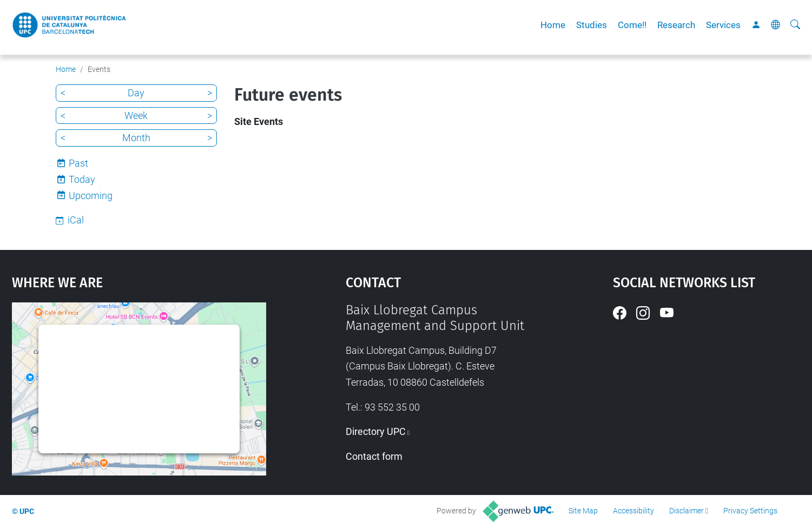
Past (78, 163)
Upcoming (91, 196)
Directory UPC (376, 431)
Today (82, 179)
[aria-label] (795, 25)
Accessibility (633, 511)
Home (553, 25)
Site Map (583, 511)
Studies (592, 25)
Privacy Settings (750, 511)
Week (136, 116)
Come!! (632, 25)
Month (136, 138)
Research (676, 25)
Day (136, 93)
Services (723, 25)
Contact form (374, 456)
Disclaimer (686, 511)
